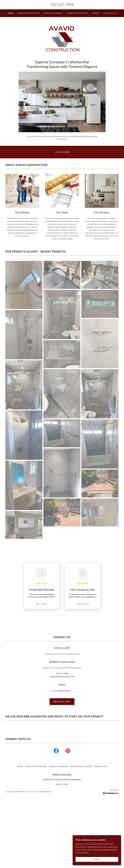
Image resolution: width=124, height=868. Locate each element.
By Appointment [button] (64, 691)
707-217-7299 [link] (62, 5)
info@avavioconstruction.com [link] (62, 676)
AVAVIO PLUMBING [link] (53, 13)
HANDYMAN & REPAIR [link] (78, 13)
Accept (97, 859)
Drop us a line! (62, 702)
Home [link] (11, 13)
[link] (62, 39)
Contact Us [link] (110, 13)
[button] (72, 691)
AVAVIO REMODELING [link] (29, 13)
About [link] (96, 13)
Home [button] (20, 782)
